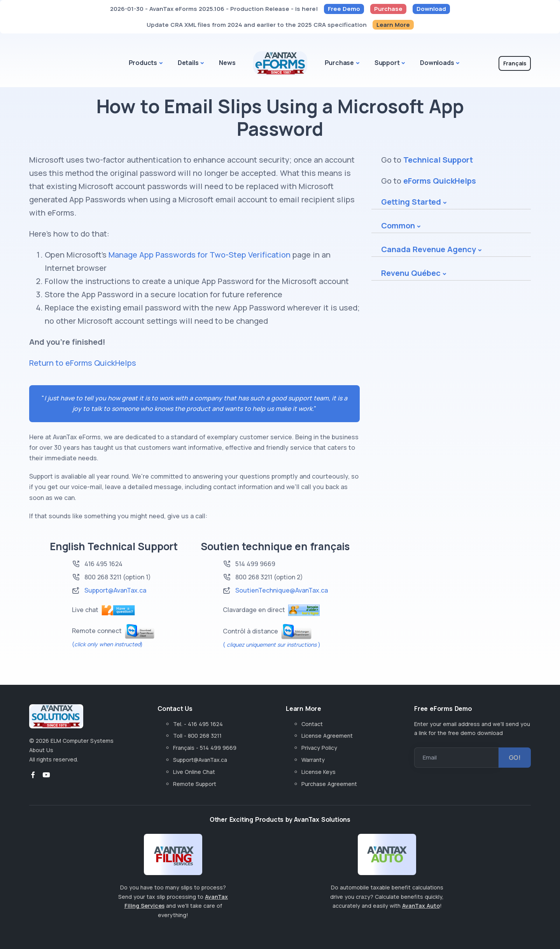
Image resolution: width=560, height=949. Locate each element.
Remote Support (195, 784)
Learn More (393, 25)
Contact (312, 724)
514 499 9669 (255, 564)
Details (188, 63)
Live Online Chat (194, 772)
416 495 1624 (103, 564)
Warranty (313, 760)
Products (143, 63)
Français (515, 63)
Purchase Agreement (329, 784)
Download (431, 9)
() (107, 644)
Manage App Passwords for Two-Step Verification (199, 255)
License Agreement (327, 736)
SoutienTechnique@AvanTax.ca (282, 590)
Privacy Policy (319, 748)
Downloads (437, 63)
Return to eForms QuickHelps (83, 363)
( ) (272, 645)
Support (387, 63)
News (227, 63)
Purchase (388, 9)
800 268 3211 (103, 577)
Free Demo (344, 9)
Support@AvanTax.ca (115, 590)
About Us (41, 750)
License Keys (318, 772)
